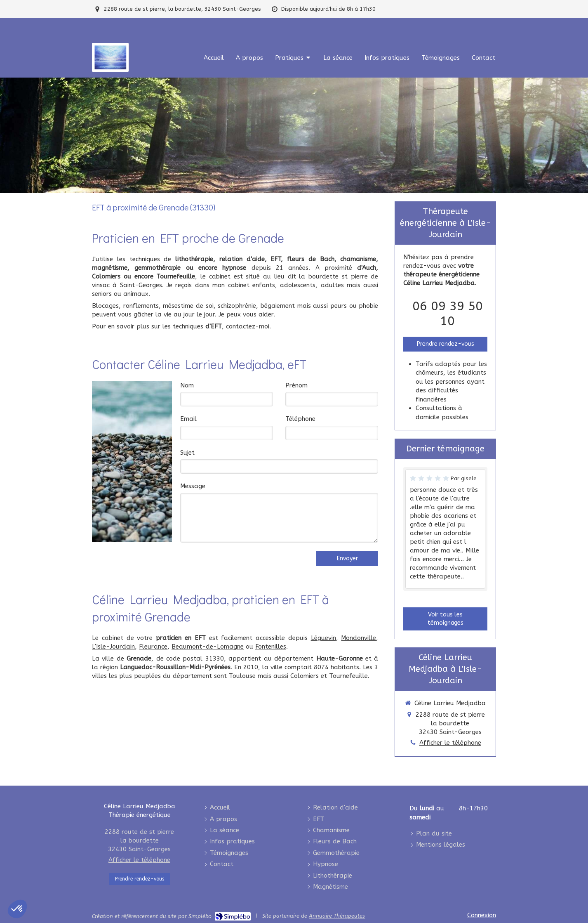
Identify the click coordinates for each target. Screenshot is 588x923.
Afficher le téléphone (450, 743)
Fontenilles (271, 647)
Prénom (296, 385)
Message (193, 486)
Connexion (482, 915)
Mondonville (359, 638)
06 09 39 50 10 (448, 314)
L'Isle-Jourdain (113, 647)
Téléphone (300, 419)
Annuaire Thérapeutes (337, 916)
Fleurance (153, 647)
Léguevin (323, 638)
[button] (17, 909)
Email (188, 419)
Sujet (187, 453)
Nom (187, 385)
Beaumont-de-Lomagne (208, 647)
